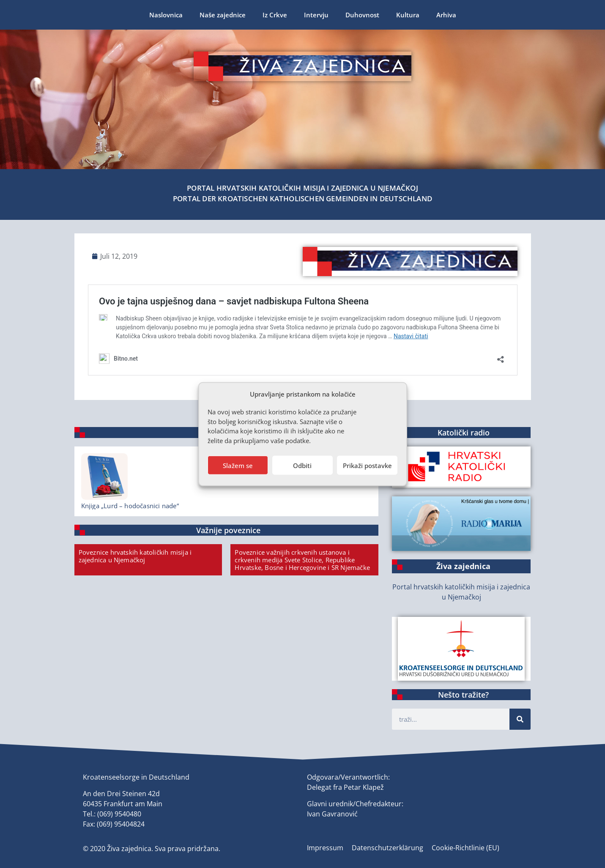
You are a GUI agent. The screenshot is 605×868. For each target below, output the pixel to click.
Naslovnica (166, 15)
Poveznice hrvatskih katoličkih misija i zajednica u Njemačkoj (135, 556)
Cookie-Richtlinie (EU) (465, 848)
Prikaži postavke (367, 465)
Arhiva (446, 15)
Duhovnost (362, 15)
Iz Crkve (275, 15)
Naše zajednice (223, 15)
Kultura (408, 15)
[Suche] (520, 719)
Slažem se (238, 465)
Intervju (316, 15)
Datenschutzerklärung (387, 848)
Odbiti (302, 465)
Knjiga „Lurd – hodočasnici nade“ (130, 506)
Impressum (325, 848)
